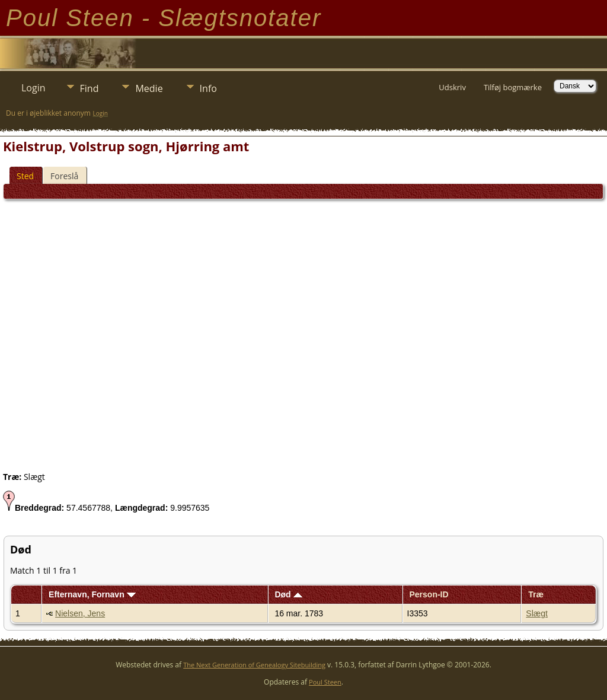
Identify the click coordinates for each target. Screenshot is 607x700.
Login (33, 88)
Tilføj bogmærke (513, 87)
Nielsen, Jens (80, 613)
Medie (149, 88)
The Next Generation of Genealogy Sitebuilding (254, 665)
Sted (25, 176)
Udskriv (452, 87)
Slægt (537, 613)
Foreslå (64, 176)
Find (90, 88)
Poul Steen (325, 682)
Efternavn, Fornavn (92, 594)
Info (208, 88)
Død (288, 594)
